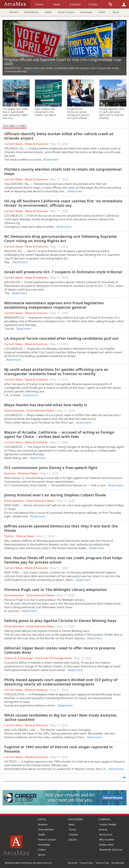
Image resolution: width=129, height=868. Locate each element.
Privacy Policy (86, 863)
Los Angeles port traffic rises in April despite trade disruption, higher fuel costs (15, 114)
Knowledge (86, 12)
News (72, 824)
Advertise (73, 863)
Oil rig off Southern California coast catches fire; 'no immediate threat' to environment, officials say (63, 203)
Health (48, 12)
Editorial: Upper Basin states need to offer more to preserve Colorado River (60, 650)
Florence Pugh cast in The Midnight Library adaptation (56, 589)
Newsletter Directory (111, 850)
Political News (25, 536)
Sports (116, 12)
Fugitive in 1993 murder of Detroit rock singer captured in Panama (58, 749)
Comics (73, 829)
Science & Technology (18, 658)
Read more (51, 159)
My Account (106, 834)
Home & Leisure (66, 12)
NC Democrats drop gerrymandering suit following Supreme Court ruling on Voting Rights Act (60, 238)
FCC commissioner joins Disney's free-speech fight (51, 468)
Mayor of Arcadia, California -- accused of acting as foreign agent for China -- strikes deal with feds (59, 434)
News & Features (36, 144)
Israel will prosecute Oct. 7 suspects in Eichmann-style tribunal (63, 272)
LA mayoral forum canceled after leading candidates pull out (61, 338)
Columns (73, 834)
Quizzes (73, 840)
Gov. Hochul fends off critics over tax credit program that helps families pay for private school (63, 560)
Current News (13, 144)
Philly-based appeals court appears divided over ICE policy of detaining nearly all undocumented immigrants (61, 682)
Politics (102, 12)
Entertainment (31, 12)
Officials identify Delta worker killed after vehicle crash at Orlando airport (59, 136)
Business (14, 12)
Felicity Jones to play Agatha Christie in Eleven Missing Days (60, 620)
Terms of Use (102, 863)
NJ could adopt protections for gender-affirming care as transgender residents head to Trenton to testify (56, 371)
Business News (28, 473)
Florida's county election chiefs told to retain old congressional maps (63, 171)
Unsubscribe (118, 863)
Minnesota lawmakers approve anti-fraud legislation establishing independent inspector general (54, 305)
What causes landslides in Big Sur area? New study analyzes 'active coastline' (60, 717)
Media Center (106, 845)
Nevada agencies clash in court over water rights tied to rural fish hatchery (112, 114)
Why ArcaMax (107, 840)
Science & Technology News (53, 658)
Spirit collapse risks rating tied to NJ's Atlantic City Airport (46, 112)
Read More (36, 71)
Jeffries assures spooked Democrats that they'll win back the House (61, 528)
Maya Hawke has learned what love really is (46, 405)
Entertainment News (40, 410)
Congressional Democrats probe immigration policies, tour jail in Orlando (78, 114)
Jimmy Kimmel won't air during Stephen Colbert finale (55, 495)
